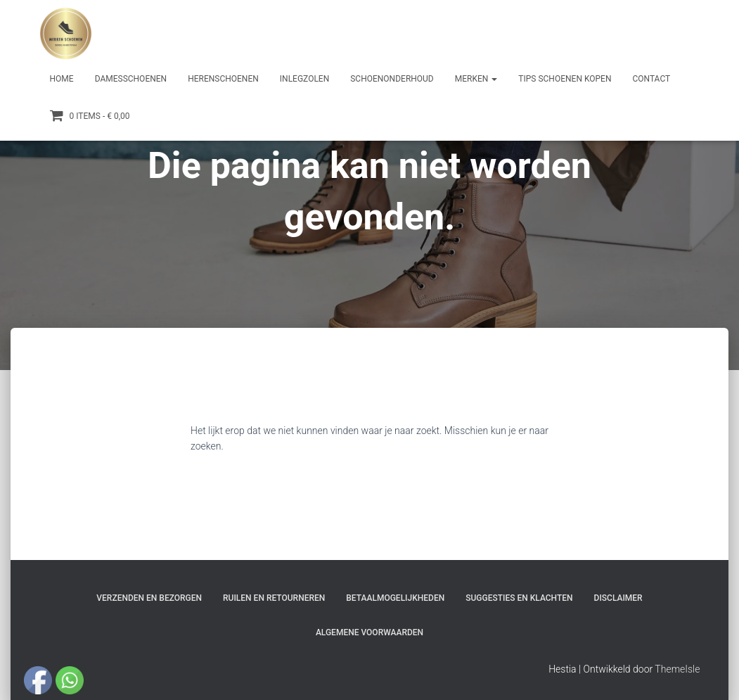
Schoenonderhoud (392, 79)
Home (62, 79)
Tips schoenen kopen (565, 79)
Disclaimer (618, 598)
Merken (476, 79)
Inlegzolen (304, 79)
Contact (651, 79)
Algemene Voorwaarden (369, 632)
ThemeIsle (677, 669)
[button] (494, 79)
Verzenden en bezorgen (149, 598)
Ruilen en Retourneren (274, 598)
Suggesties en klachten (519, 598)
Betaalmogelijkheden (395, 598)
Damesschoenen (131, 79)
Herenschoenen (223, 79)
